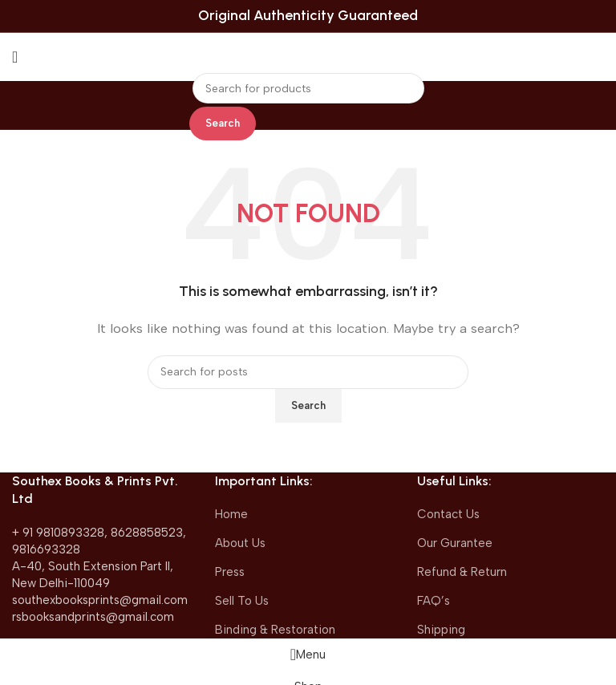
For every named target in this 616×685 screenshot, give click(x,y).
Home (231, 514)
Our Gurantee (455, 543)
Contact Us (448, 514)
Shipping (441, 630)
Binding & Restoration (275, 630)
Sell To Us (242, 601)
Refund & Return (462, 572)
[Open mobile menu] (15, 57)
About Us (240, 543)
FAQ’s (434, 601)
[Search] (308, 88)
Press (230, 572)
